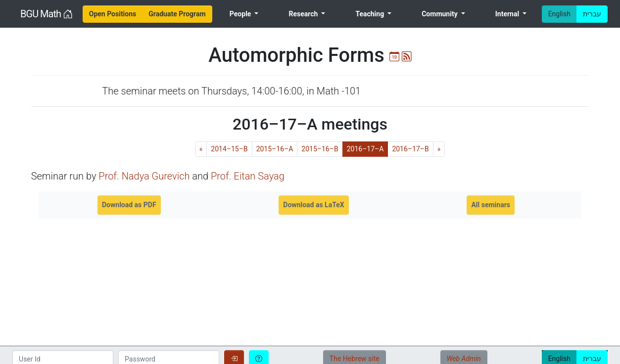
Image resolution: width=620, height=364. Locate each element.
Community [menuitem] (440, 14)
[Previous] (201, 149)
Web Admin (464, 359)
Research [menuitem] (304, 14)
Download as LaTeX (313, 205)
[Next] (439, 149)
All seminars (491, 205)
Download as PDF (129, 205)
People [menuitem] (241, 14)
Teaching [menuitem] (370, 14)
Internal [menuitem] (508, 14)
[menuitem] (113, 14)
